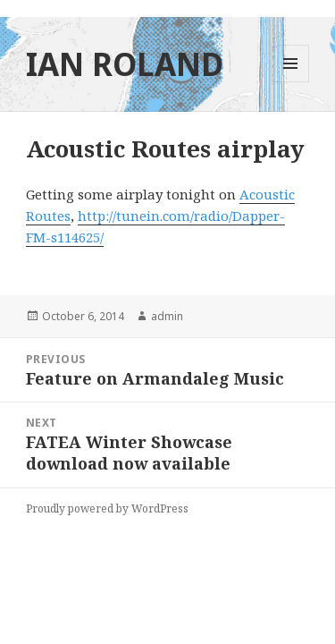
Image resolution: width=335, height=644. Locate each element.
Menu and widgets (291, 82)
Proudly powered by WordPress (107, 508)
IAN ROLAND (125, 64)
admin (167, 316)
